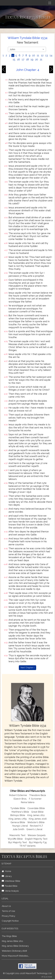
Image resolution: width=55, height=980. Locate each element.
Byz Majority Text (18, 842)
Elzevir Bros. (20, 799)
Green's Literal (34, 829)
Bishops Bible (18, 815)
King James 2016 (38, 819)
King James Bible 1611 (12, 941)
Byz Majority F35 (38, 842)
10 (34, 55)
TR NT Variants (28, 846)
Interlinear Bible (11, 881)
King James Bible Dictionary (15, 946)
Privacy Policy (8, 916)
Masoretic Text (17, 835)
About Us (6, 906)
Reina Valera (28, 802)
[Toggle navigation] (50, 3)
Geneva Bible (18, 822)
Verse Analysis (10, 891)
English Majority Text (36, 839)
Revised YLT (36, 826)
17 (23, 59)
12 (42, 55)
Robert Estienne (18, 795)
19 (32, 59)
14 (51, 55)
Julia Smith (19, 829)
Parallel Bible (10, 886)
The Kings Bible (9, 936)
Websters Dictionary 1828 (14, 951)
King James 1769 (18, 819)
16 (18, 59)
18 (27, 59)
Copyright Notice (10, 921)
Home (6, 871)
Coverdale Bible (36, 808)
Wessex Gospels (37, 835)
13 (47, 55)
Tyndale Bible (18, 808)
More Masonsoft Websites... (15, 956)
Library (7, 876)
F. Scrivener (35, 799)
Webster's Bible (36, 822)
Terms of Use (8, 911)
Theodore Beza (37, 795)
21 (41, 59)
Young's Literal (20, 826)
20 (37, 59)
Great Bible (37, 812)
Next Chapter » (28, 668)
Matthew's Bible (20, 812)
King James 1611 (36, 815)
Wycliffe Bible (15, 839)
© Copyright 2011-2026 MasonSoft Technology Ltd (27, 973)
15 (14, 59)
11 (38, 55)
